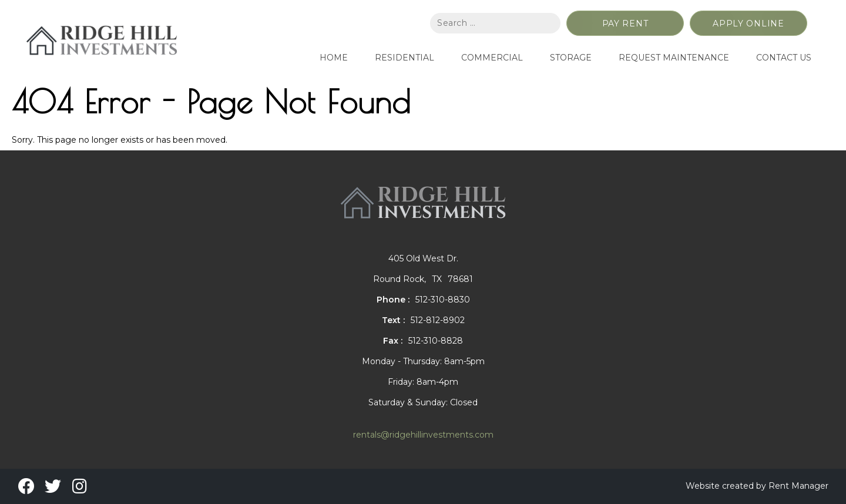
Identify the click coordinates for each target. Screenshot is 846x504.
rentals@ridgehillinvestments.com (423, 435)
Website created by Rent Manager (757, 486)
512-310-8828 (436, 341)
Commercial (492, 58)
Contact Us (784, 58)
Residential (404, 58)
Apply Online (748, 23)
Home (334, 58)
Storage (571, 58)
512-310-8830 (443, 300)
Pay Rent (625, 23)
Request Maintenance (674, 58)
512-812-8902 (438, 320)
